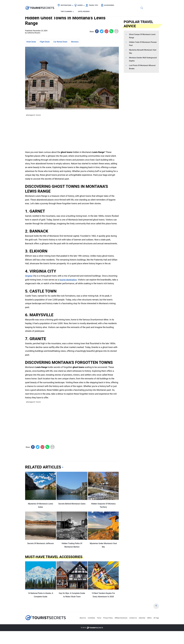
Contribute (91, 618)
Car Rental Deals (60, 42)
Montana (75, 42)
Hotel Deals (31, 42)
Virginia (29, 276)
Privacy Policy (108, 618)
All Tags (156, 618)
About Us (83, 618)
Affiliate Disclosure (121, 618)
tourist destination (68, 280)
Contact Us (133, 618)
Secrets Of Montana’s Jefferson (40, 543)
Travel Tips (96, 4)
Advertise (142, 618)
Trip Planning (128, 4)
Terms (99, 618)
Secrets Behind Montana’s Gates (72, 504)
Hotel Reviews (146, 4)
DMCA (149, 618)
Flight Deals (45, 42)
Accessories (111, 4)
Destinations (68, 4)
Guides (82, 4)
